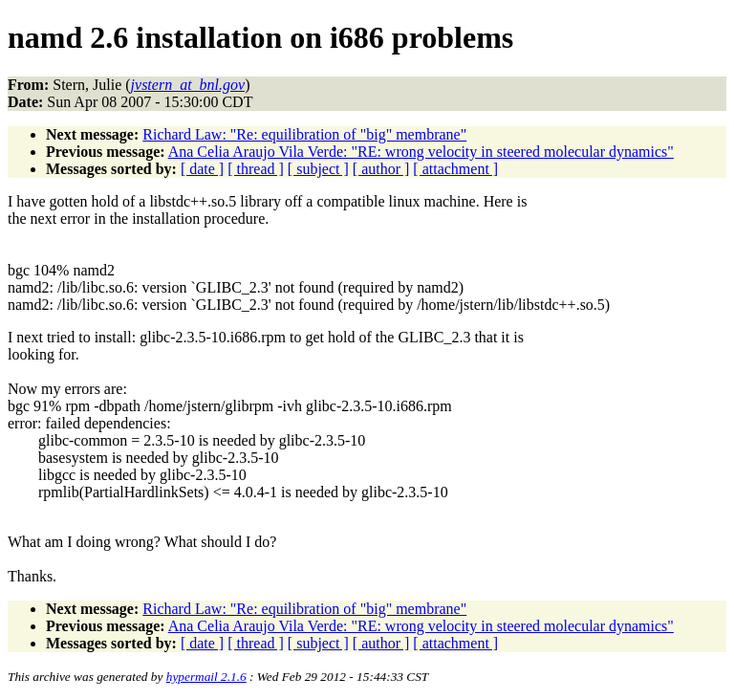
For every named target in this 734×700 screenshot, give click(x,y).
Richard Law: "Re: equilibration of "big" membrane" (304, 134)
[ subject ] (318, 169)
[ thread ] (256, 169)
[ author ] (381, 169)
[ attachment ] (455, 169)
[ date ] (202, 169)
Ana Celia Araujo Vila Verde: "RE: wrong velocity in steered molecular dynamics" (421, 152)
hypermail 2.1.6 (206, 677)
